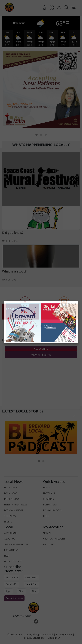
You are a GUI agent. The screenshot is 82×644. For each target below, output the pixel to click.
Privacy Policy (64, 634)
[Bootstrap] (34, 608)
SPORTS (8, 522)
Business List (50, 505)
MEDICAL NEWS (12, 499)
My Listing (49, 544)
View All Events (41, 355)
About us (10, 539)
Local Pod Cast (13, 561)
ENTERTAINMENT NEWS (16, 505)
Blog (46, 516)
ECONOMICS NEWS (13, 510)
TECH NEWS (10, 516)
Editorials (49, 493)
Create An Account (54, 539)
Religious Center (52, 510)
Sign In (47, 533)
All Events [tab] (41, 349)
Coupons (48, 499)
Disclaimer (54, 638)
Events (47, 488)
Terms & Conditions (33, 638)
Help (7, 556)
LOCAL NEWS (11, 488)
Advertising (11, 533)
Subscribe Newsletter (16, 544)
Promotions (11, 550)
